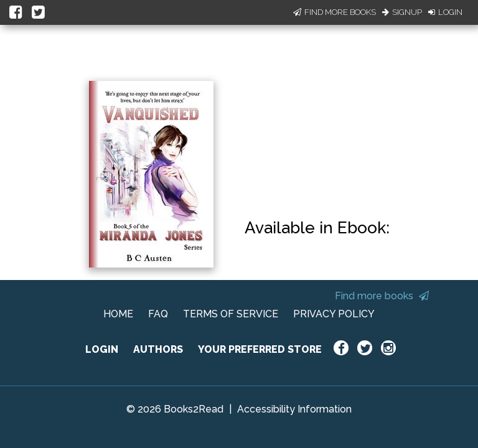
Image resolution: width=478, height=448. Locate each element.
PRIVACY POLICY (334, 314)
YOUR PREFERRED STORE (260, 349)
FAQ (158, 314)
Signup (402, 12)
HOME (118, 314)
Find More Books (335, 12)
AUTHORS (158, 349)
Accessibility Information (294, 409)
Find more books (382, 296)
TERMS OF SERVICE (231, 314)
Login (445, 12)
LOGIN (102, 349)
